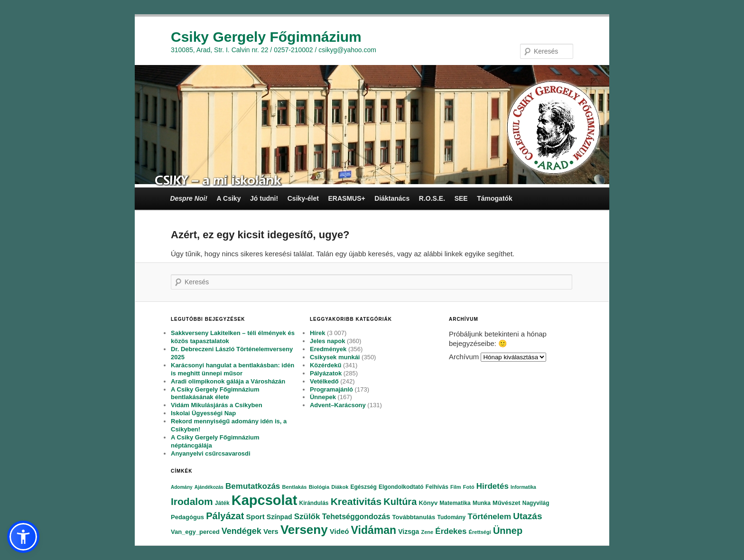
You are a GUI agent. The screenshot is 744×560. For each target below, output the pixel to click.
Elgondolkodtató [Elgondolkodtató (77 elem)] (401, 487)
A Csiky (229, 198)
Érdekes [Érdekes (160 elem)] (451, 531)
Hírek (318, 333)
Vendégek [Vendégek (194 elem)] (242, 531)
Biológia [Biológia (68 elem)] (319, 487)
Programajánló (331, 389)
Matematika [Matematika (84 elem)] (455, 503)
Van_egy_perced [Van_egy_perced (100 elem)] (195, 532)
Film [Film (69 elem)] (456, 487)
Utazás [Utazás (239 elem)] (527, 516)
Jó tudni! (264, 198)
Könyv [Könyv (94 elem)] (428, 503)
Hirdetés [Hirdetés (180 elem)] (493, 486)
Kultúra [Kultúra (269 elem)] (400, 502)
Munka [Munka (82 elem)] (482, 503)
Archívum (464, 357)
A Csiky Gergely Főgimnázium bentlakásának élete (215, 393)
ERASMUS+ (346, 198)
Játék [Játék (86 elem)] (222, 503)
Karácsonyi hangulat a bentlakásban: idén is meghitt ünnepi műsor (232, 369)
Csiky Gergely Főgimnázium (266, 37)
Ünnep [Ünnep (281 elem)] (508, 531)
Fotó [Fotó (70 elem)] (469, 487)
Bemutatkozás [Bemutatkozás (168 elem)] (253, 486)
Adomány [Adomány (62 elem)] (182, 487)
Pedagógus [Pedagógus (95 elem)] (187, 517)
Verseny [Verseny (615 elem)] (304, 530)
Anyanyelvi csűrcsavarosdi (211, 453)
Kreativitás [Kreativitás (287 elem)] (356, 501)
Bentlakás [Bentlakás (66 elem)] (294, 487)
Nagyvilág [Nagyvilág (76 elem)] (536, 503)
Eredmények (328, 349)
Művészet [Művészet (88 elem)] (507, 503)
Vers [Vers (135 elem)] (271, 531)
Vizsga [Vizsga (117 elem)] (409, 532)
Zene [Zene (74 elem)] (427, 532)
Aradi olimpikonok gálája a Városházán (228, 381)
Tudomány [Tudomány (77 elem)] (451, 517)
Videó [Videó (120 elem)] (339, 531)
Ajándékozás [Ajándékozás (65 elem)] (209, 487)
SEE (461, 198)
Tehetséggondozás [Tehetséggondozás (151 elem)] (356, 517)
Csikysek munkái (335, 357)
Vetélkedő (324, 381)
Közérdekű (325, 365)
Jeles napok (327, 341)
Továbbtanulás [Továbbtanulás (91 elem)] (414, 517)
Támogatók (495, 198)
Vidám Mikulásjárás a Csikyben (217, 405)
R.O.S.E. (432, 198)
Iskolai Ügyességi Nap (203, 413)
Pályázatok (326, 373)
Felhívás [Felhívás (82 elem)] (437, 487)
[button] (23, 537)
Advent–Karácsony (338, 405)
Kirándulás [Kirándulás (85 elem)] (314, 503)
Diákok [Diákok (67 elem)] (340, 487)
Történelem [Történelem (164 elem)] (489, 517)
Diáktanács (392, 198)
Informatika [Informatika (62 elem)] (523, 487)
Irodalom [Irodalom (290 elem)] (192, 501)
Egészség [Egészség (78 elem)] (363, 487)
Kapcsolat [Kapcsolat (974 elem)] (265, 500)
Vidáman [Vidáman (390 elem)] (374, 530)
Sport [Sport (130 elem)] (255, 517)
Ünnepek (323, 397)
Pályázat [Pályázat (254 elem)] (225, 516)
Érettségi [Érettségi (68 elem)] (480, 532)
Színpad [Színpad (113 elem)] (279, 517)
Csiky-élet (303, 198)
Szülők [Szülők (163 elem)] (307, 517)
